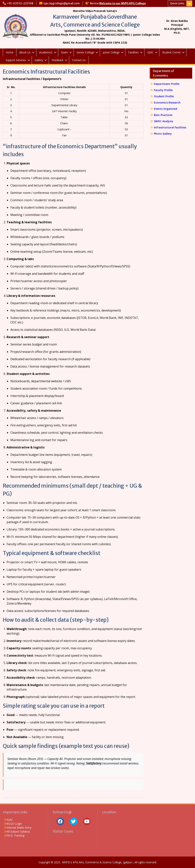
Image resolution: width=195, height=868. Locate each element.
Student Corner (171, 52)
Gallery (39, 60)
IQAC (150, 52)
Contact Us (79, 60)
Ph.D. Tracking (16, 835)
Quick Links (177, 3)
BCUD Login (14, 824)
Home (10, 52)
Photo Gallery (163, 134)
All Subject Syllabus (18, 832)
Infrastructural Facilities (170, 127)
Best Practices (163, 115)
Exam (64, 52)
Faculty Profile (163, 90)
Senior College (85, 52)
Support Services (16, 60)
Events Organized (165, 109)
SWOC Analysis (164, 121)
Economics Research (167, 102)
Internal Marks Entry (19, 828)
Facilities (133, 52)
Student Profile (164, 96)
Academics (46, 52)
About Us (25, 52)
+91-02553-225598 (20, 3)
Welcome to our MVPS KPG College (122, 3)
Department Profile (167, 84)
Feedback (58, 60)
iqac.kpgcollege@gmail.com (62, 3)
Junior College (111, 52)
